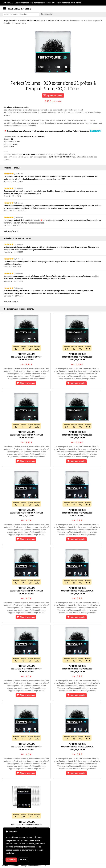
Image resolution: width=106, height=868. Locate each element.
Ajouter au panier (53, 95)
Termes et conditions (10, 866)
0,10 (63, 20)
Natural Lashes (20, 9)
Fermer (24, 860)
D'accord (11, 860)
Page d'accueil (10, 20)
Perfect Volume (26, 357)
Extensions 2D (40, 20)
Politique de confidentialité (31, 866)
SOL (45, 866)
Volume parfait (53, 20)
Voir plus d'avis (12, 231)
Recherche (46, 14)
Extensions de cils (25, 20)
